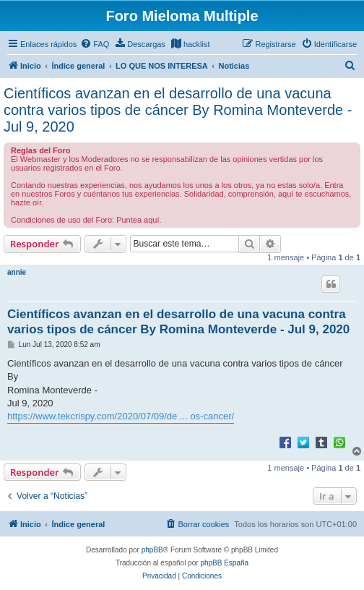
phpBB (152, 550)
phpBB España (224, 563)
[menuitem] (95, 44)
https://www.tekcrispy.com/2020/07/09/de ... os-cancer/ (121, 416)
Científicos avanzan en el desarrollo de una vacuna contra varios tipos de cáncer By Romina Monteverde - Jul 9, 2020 (178, 110)
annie (17, 272)
